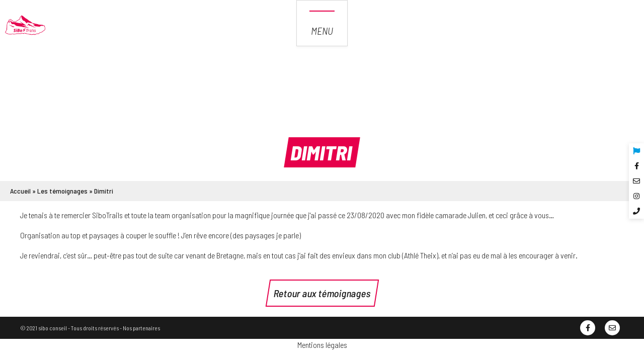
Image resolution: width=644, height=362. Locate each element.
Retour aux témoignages (322, 293)
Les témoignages (62, 191)
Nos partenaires (141, 328)
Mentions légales (322, 345)
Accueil (20, 191)
